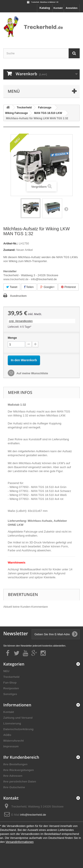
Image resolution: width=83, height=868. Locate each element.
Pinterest (68, 287)
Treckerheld (11, 677)
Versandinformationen (19, 842)
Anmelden (72, 8)
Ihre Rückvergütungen (19, 770)
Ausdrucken (18, 296)
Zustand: (9, 250)
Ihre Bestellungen (15, 764)
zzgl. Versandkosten (21, 321)
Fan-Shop (10, 683)
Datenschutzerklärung (18, 729)
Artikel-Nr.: (11, 243)
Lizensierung (12, 723)
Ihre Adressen (13, 776)
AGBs (7, 735)
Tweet (12, 287)
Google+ (47, 287)
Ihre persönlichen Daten (20, 782)
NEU (6, 671)
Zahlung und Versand (18, 718)
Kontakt (58, 8)
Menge (12, 338)
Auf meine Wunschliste (32, 373)
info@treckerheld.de (33, 815)
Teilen (29, 287)
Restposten (11, 688)
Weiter (66, 209)
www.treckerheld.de (16, 279)
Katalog (45, 8)
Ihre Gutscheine (14, 787)
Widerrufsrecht (14, 741)
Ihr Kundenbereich (21, 757)
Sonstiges (10, 694)
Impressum (11, 746)
